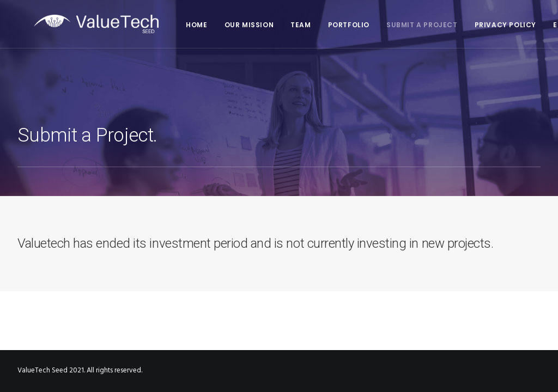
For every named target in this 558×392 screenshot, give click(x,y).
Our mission (233, 25)
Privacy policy (489, 25)
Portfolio (332, 25)
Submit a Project (406, 25)
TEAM (284, 25)
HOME (180, 25)
